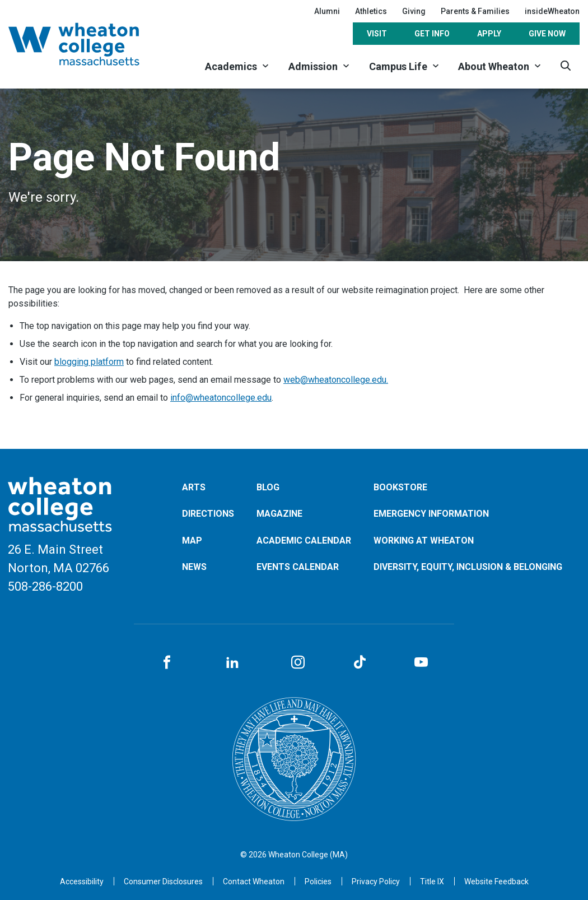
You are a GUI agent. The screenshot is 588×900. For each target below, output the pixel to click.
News (194, 567)
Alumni (327, 11)
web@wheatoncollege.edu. (336, 380)
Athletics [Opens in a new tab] (371, 11)
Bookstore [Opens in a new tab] (400, 487)
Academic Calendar (304, 541)
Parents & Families (475, 11)
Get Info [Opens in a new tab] (432, 34)
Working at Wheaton (424, 541)
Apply (489, 34)
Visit (377, 34)
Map (192, 541)
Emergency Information (431, 514)
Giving (414, 11)
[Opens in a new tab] (254, 882)
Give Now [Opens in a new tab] (547, 34)
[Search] (566, 66)
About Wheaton (494, 66)
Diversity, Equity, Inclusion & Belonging (468, 567)
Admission (313, 66)
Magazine (279, 514)
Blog (268, 487)
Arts (194, 487)
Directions (208, 514)
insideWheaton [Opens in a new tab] (552, 11)
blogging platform (89, 362)
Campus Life (398, 66)
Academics (231, 66)
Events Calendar (298, 567)
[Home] (88, 44)
